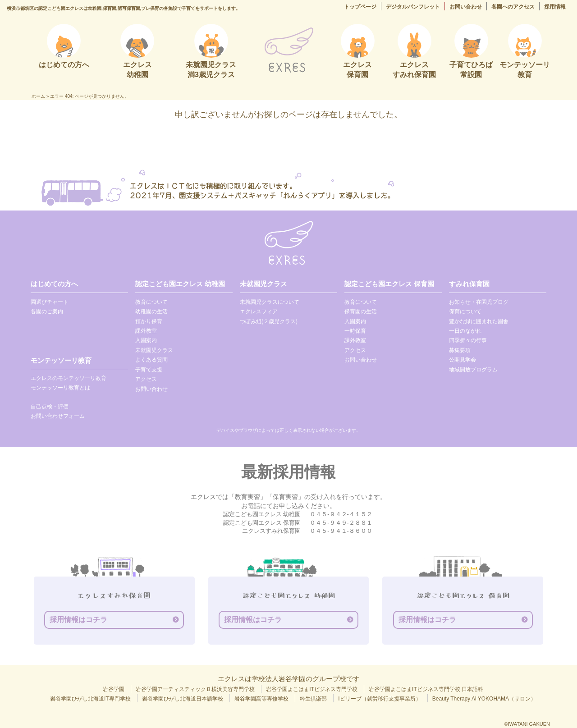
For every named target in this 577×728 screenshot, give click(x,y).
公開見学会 (463, 360)
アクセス (146, 379)
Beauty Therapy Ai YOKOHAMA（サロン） (484, 699)
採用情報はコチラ (78, 620)
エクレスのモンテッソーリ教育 (69, 378)
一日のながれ (465, 331)
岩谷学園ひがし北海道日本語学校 (183, 699)
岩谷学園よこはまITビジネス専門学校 (312, 689)
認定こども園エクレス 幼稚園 (180, 284)
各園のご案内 (47, 311)
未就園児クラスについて (270, 302)
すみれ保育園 (469, 284)
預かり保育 (149, 321)
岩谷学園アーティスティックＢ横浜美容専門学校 (195, 689)
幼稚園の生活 (151, 311)
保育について (465, 311)
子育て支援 (149, 370)
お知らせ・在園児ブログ (479, 302)
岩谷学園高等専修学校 (261, 699)
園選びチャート (50, 302)
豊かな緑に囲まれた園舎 (479, 321)
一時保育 (355, 331)
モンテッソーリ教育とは (60, 388)
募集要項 (460, 350)
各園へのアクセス (513, 7)
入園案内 (146, 340)
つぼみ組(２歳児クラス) (269, 321)
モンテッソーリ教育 (61, 360)
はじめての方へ (54, 284)
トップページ (360, 7)
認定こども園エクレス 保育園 (389, 284)
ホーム (38, 96)
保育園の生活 (361, 311)
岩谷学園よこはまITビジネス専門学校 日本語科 (426, 689)
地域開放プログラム (473, 370)
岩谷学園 (114, 689)
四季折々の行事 (468, 340)
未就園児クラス (154, 350)
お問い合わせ (466, 7)
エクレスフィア (259, 311)
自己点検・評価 (50, 407)
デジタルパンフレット (413, 7)
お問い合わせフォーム (58, 416)
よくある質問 (151, 360)
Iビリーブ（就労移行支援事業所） (379, 699)
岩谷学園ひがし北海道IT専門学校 (90, 699)
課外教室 (146, 331)
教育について (151, 302)
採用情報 (555, 7)
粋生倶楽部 (313, 699)
